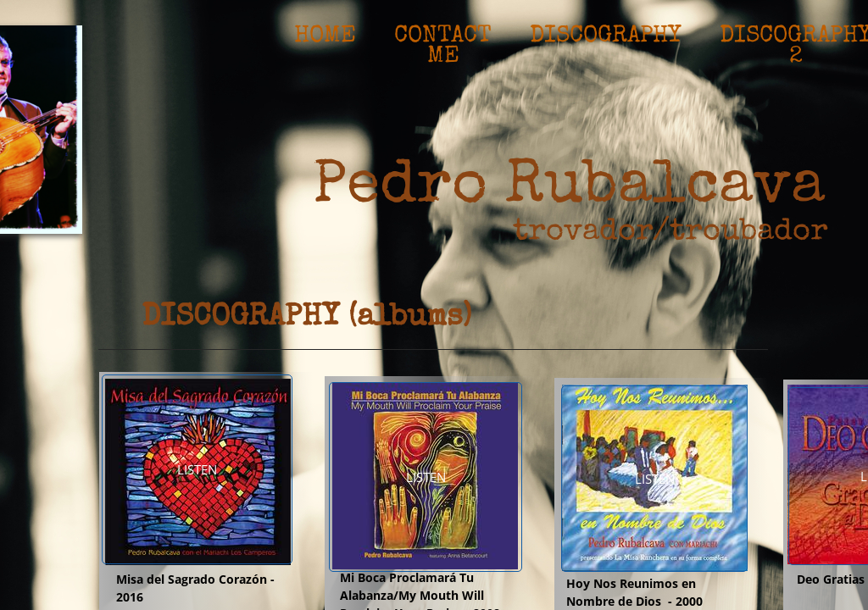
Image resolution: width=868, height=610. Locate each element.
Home (325, 36)
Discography (606, 36)
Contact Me (443, 38)
